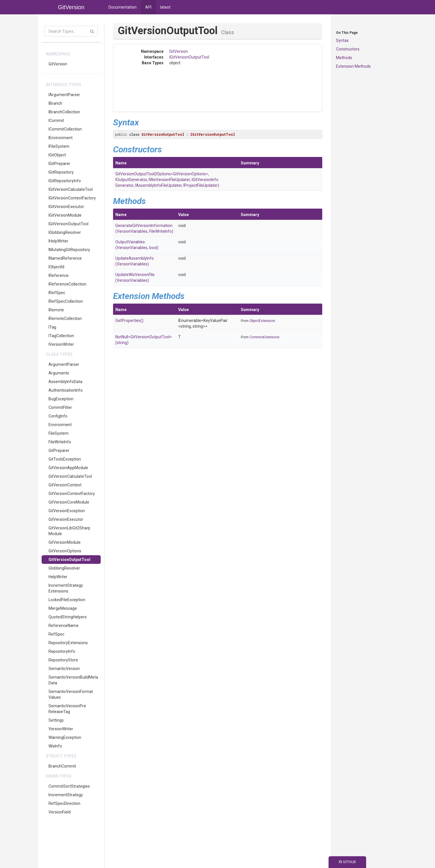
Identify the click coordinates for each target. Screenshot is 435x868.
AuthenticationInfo (66, 390)
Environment (60, 425)
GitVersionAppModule (68, 468)
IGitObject (57, 155)
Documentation (123, 7)
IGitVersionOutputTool (68, 224)
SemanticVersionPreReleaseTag (67, 709)
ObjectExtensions (262, 321)
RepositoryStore (63, 660)
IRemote (56, 310)
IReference (59, 275)
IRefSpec (57, 293)
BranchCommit (62, 766)
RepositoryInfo (62, 651)
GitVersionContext (65, 485)
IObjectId (56, 267)
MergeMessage (63, 608)
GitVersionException (67, 511)
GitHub (347, 862)
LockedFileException (67, 600)
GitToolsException (65, 459)
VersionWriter (61, 729)
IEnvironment (61, 138)
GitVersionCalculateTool (70, 476)
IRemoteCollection (65, 319)
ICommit (56, 121)
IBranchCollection (64, 112)
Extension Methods (353, 66)
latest (165, 7)
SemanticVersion (64, 669)
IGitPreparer (59, 164)
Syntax (342, 40)
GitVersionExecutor (66, 519)
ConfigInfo (58, 416)
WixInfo (55, 746)
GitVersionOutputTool (69, 560)
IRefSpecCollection (66, 301)
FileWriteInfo (60, 442)
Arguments (59, 373)
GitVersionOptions (65, 551)
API (148, 7)
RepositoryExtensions (68, 643)
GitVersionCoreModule (69, 502)
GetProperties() (129, 321)
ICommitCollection (65, 129)
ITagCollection (61, 336)
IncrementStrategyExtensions (66, 588)
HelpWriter (58, 577)
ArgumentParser (64, 364)
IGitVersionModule (65, 215)
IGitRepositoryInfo (65, 181)
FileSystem (59, 433)
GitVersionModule (65, 542)
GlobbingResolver (64, 568)
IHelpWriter (58, 241)
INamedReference (65, 258)
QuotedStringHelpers (68, 617)
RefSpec (56, 634)
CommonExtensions (264, 337)
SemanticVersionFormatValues (71, 694)
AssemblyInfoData (65, 382)
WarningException (65, 737)
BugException (61, 399)
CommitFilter (60, 407)
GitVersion (58, 64)
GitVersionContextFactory (72, 494)
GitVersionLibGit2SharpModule (69, 531)
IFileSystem (59, 146)
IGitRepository (61, 172)
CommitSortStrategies (69, 786)
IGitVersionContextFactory (72, 198)
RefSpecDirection (64, 803)
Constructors (348, 49)
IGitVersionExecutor (66, 207)
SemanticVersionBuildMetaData (73, 680)
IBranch (55, 103)
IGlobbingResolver (65, 232)
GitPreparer (59, 450)
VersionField (60, 812)
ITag (52, 327)
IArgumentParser (64, 95)
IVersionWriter (61, 344)
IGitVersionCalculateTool (71, 189)
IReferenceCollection (67, 284)
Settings (56, 720)
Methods (344, 58)
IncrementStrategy (66, 795)
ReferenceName (64, 626)
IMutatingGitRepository (69, 250)
